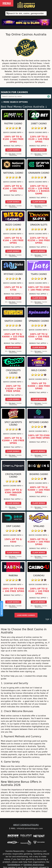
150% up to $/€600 (13, 541)
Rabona (13, 575)
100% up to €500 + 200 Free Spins (13, 590)
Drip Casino (13, 526)
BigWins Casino (39, 474)
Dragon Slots (39, 225)
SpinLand (39, 526)
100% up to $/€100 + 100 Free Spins (13, 139)
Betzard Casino (39, 422)
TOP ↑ (48, 619)
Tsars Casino (39, 274)
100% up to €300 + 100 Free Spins (39, 289)
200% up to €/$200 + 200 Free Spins (13, 389)
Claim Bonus (13, 150)
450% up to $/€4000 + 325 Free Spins (13, 337)
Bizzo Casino (13, 225)
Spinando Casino (39, 321)
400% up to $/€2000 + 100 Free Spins (13, 441)
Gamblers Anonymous (34, 865)
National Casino (13, 173)
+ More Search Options (14, 102)
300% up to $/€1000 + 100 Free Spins (39, 542)
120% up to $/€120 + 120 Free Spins (39, 139)
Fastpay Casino (13, 124)
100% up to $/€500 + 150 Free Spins (39, 337)
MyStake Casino (13, 274)
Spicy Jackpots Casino (13, 424)
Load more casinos (26, 615)
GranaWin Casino (39, 173)
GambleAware (14, 865)
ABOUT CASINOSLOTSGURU (26, 825)
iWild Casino (39, 370)
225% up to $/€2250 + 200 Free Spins (39, 241)
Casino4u (39, 575)
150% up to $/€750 (13, 289)
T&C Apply (12, 154)
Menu (7, 3)
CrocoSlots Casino (13, 372)
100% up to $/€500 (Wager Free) (13, 492)
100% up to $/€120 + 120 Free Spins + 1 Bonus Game (39, 190)
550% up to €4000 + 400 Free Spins (39, 386)
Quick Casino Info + (13, 132)
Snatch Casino (13, 321)
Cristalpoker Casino (13, 476)
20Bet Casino (39, 124)
